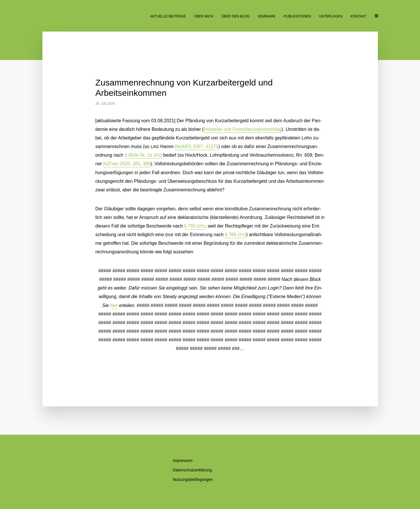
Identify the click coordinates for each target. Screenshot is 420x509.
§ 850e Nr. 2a (143, 155)
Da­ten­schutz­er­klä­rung (192, 470)
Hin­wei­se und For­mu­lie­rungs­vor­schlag (243, 129)
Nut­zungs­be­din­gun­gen (193, 479)
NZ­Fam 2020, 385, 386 (127, 164)
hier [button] (114, 305)
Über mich (204, 16)
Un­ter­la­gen (331, 16)
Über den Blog (236, 16)
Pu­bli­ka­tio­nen (297, 16)
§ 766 (235, 235)
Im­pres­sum (182, 461)
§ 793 (195, 226)
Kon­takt (359, 16)
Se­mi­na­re (267, 16)
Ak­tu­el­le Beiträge (168, 16)
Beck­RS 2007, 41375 (197, 146)
